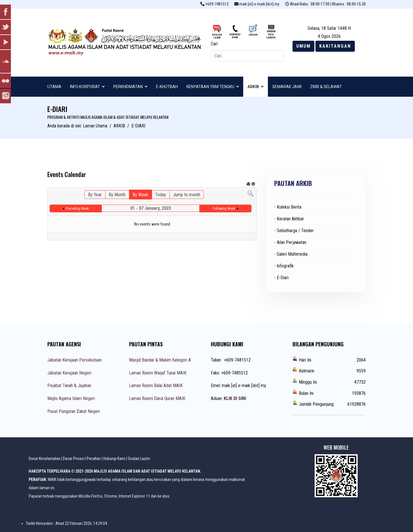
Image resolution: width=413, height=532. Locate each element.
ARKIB (253, 87)
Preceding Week (77, 209)
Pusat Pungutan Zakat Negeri (74, 411)
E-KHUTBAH (167, 87)
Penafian (94, 459)
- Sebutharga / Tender (294, 231)
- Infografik (284, 266)
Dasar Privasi (73, 459)
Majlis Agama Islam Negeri (71, 398)
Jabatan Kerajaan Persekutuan (74, 360)
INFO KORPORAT (85, 87)
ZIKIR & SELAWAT (326, 87)
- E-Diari (281, 278)
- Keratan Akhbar (289, 219)
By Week (140, 195)
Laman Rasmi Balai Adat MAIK (156, 386)
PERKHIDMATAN (128, 87)
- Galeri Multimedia (291, 254)
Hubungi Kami (114, 459)
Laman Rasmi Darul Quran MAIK (157, 398)
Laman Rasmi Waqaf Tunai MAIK (158, 373)
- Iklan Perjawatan (290, 242)
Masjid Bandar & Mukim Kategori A (160, 360)
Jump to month (187, 195)
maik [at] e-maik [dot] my (259, 4)
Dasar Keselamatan (44, 459)
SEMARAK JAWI (287, 87)
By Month (117, 195)
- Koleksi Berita (288, 207)
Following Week (224, 209)
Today (161, 195)
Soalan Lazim (139, 459)
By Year (95, 195)
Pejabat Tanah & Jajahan (69, 386)
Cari (214, 44)
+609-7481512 (217, 4)
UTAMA (54, 87)
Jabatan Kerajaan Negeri (69, 373)
